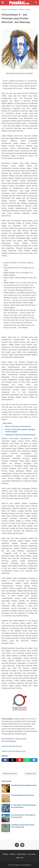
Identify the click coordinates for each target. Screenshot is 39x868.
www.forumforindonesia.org (12, 746)
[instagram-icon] (17, 845)
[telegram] (34, 760)
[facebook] (5, 760)
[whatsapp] (27, 760)
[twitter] (12, 760)
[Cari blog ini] (36, 3)
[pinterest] (19, 760)
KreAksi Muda (21, 854)
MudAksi (12, 854)
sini (24, 751)
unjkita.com (19, 858)
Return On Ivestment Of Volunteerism (18, 426)
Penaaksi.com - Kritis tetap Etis (22, 865)
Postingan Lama (31, 774)
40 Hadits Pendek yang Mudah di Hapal (24, 785)
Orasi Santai (32, 854)
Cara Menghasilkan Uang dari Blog (22, 795)
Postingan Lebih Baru (10, 774)
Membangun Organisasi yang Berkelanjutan (20, 435)
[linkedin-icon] (22, 845)
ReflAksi (5, 854)
